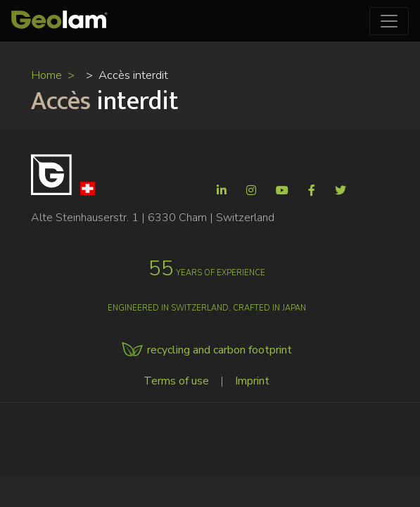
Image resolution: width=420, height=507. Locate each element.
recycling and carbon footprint (219, 350)
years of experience (207, 273)
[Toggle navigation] (389, 21)
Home (46, 75)
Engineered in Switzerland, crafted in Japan (207, 308)
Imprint (252, 381)
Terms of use (176, 381)
